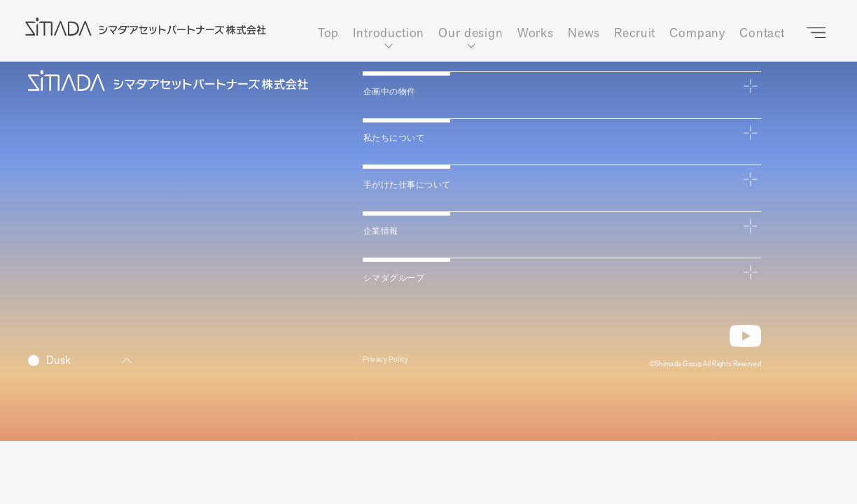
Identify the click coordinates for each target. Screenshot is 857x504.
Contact (762, 33)
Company (697, 33)
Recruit (635, 33)
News (584, 33)
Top (329, 33)
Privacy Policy (393, 363)
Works (536, 33)
